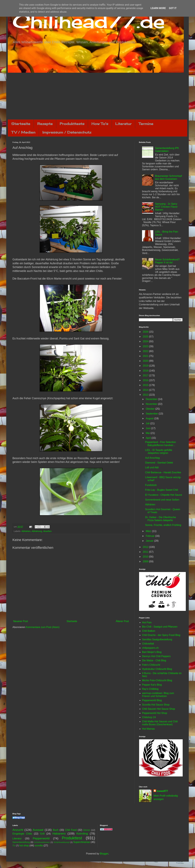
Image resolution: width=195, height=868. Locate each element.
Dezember (152, 399)
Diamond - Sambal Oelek (159, 463)
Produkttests (72, 124)
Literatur (123, 124)
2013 (146, 395)
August (150, 418)
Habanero (59, 834)
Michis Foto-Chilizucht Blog (157, 680)
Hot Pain (147, 622)
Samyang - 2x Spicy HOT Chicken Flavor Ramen (166, 207)
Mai (148, 433)
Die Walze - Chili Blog (154, 660)
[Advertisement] (97, 96)
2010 (146, 557)
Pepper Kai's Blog (152, 685)
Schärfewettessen (42, 842)
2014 (146, 390)
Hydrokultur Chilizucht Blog (157, 669)
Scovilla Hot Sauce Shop (156, 705)
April (149, 438)
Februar (150, 536)
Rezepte (45, 124)
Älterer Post (122, 621)
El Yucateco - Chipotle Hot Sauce (164, 495)
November (152, 404)
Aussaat (38, 830)
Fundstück (151, 485)
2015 (146, 385)
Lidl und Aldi (152, 467)
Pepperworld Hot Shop (155, 713)
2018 (146, 371)
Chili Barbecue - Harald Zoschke (163, 472)
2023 (146, 346)
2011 (146, 552)
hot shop (24, 846)
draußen (48, 531)
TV (14, 846)
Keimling (82, 834)
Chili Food (71, 830)
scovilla (39, 846)
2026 (146, 332)
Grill (42, 834)
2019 (146, 366)
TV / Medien (23, 132)
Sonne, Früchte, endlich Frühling (163, 525)
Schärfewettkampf (62, 842)
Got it (173, 8)
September (152, 414)
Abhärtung (37, 531)
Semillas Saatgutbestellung (157, 639)
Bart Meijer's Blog (152, 652)
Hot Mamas (148, 729)
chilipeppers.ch (150, 648)
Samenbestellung (21, 842)
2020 (146, 361)
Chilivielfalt (148, 644)
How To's (100, 124)
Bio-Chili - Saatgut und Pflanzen (160, 627)
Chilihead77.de (89, 21)
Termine (146, 124)
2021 (146, 356)
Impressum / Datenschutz (67, 132)
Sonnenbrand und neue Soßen (162, 500)
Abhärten (26, 531)
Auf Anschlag (152, 458)
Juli (148, 423)
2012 (146, 547)
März (149, 531)
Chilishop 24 (149, 717)
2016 (146, 380)
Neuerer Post (21, 621)
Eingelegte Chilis (22, 834)
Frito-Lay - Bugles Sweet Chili (162, 490)
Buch (56, 830)
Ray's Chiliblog (150, 689)
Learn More (158, 8)
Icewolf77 (162, 791)
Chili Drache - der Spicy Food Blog (161, 635)
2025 (146, 337)
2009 (146, 561)
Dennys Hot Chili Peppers (156, 656)
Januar (150, 541)
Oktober (151, 409)
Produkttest (72, 838)
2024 (146, 341)
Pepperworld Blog (152, 700)
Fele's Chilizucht (151, 665)
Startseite (21, 124)
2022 (146, 351)
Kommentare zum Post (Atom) (43, 627)
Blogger (104, 854)
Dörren (87, 830)
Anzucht (18, 830)
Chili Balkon (149, 631)
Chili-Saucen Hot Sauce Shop (159, 709)
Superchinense (82, 842)
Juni (148, 428)
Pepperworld (41, 838)
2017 (146, 375)
